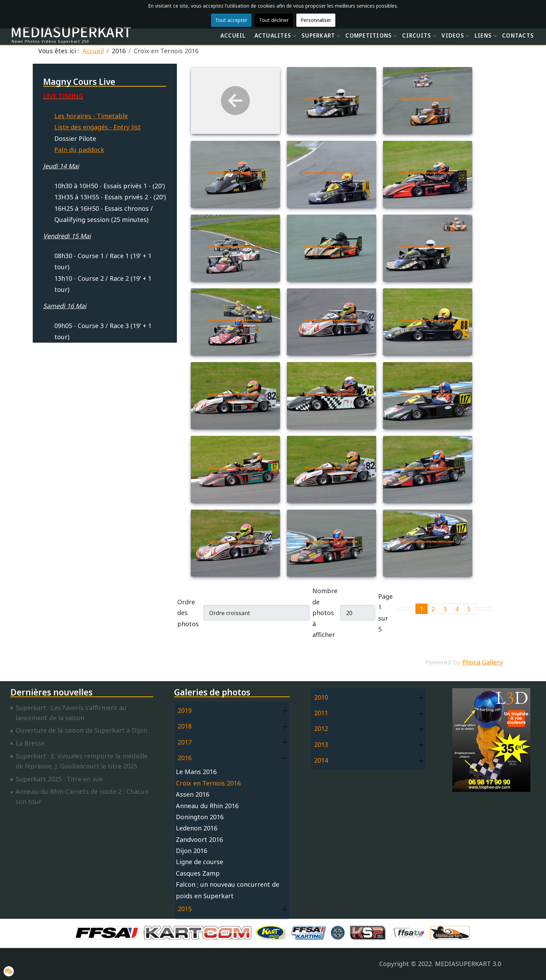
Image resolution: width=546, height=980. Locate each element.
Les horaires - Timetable (91, 116)
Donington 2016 (200, 817)
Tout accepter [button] (231, 20)
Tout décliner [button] (274, 20)
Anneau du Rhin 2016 (207, 806)
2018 (185, 726)
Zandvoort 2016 (199, 839)
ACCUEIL (233, 35)
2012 (321, 728)
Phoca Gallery (482, 662)
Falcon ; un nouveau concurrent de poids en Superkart (228, 890)
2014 (321, 760)
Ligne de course (200, 862)
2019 (185, 710)
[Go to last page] (487, 609)
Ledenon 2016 (197, 828)
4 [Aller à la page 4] (457, 609)
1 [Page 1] (421, 609)
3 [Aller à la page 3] (445, 609)
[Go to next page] (479, 609)
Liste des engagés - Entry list (97, 127)
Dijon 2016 (192, 851)
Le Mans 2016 (196, 772)
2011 (321, 713)
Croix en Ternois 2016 (208, 783)
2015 (185, 909)
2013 (321, 744)
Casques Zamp (198, 873)
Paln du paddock (79, 150)
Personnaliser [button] (316, 20)
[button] (284, 711)
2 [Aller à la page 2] (433, 609)
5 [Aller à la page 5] (469, 609)
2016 (185, 758)
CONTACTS (518, 35)
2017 (185, 742)
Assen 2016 (193, 794)
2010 (321, 697)
